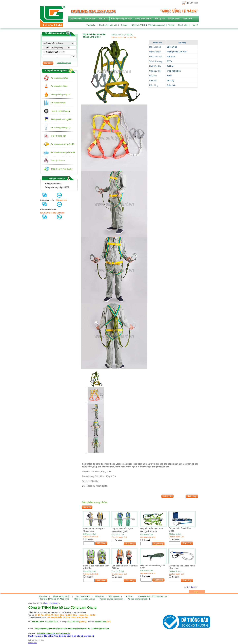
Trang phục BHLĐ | (84, 596)
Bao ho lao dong (51, 603)
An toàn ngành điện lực (61, 128)
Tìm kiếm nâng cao (64, 63)
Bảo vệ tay (160, 19)
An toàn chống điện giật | (139, 599)
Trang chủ (91, 25)
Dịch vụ (124, 25)
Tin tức (171, 25)
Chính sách (183, 25)
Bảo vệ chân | (116, 596)
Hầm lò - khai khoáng (60, 111)
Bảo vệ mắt (76, 19)
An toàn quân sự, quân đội (63, 144)
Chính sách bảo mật (108, 25)
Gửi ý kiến (168, 496)
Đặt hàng (192, 496)
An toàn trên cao (58, 103)
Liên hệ (195, 25)
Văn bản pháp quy (157, 25)
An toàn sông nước (59, 78)
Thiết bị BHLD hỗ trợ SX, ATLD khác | (55, 599)
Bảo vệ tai (103, 19)
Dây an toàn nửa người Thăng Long (94, 530)
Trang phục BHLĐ (143, 19)
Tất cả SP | (130, 596)
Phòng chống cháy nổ (61, 95)
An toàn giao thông (59, 86)
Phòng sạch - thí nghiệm (62, 119)
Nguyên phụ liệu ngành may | (113, 599)
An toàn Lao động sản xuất (63, 152)
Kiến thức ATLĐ (138, 25)
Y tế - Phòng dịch (59, 136)
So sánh (90, 540)
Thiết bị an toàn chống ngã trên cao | (153, 596)
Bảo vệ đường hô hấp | (63, 596)
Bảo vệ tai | (45, 596)
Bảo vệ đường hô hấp (121, 19)
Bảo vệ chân (174, 19)
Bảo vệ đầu (90, 19)
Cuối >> (194, 587)
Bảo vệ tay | (101, 596)
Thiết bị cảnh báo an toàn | (86, 599)
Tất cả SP (187, 19)
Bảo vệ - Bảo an (58, 161)
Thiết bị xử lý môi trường (62, 169)
